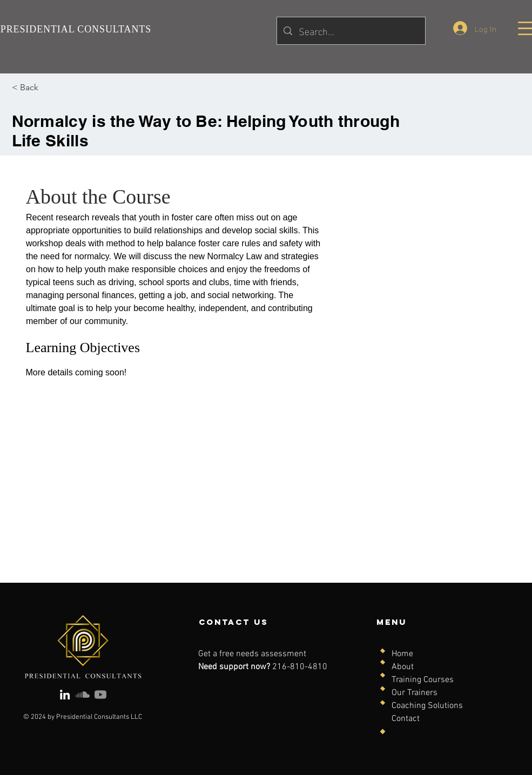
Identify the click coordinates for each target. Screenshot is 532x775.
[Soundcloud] (83, 695)
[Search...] (351, 31)
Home (402, 654)
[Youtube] (100, 695)
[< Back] (42, 87)
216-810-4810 (300, 667)
